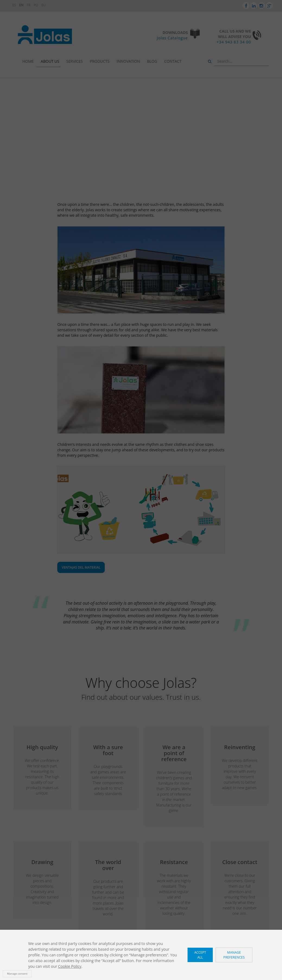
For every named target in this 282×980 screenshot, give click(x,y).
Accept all (200, 955)
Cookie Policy (70, 966)
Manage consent (17, 974)
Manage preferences (234, 955)
